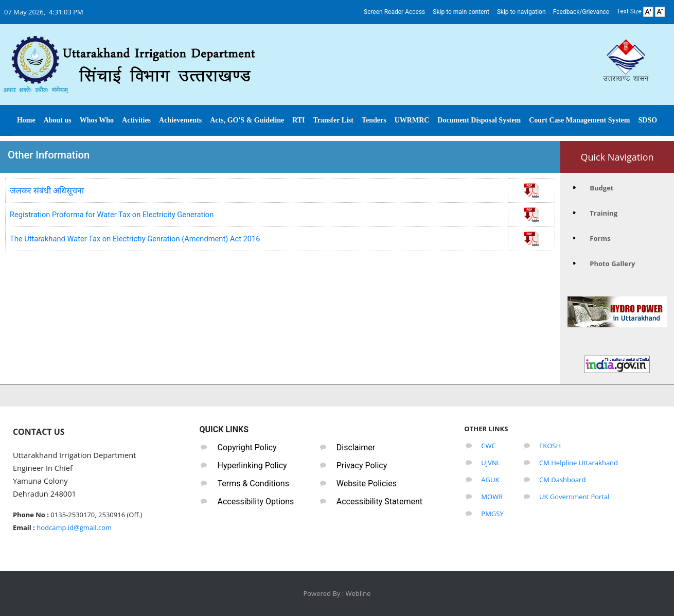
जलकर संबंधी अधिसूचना (47, 191)
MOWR (492, 497)
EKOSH (550, 446)
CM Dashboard (562, 480)
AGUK (490, 480)
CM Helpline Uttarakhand (579, 463)
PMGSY (492, 514)
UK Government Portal (574, 497)
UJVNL (491, 463)
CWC (488, 446)
